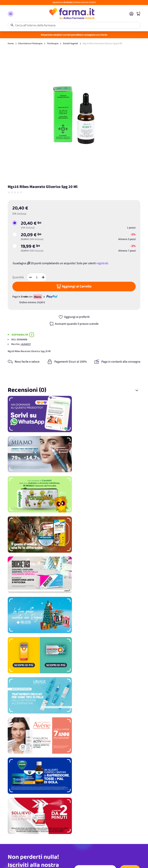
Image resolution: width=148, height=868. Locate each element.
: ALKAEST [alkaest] (26, 344)
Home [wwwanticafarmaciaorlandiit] (11, 44)
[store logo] (71, 14)
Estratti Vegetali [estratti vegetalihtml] (71, 44)
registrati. (103, 263)
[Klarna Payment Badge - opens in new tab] (38, 297)
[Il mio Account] (131, 14)
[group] (15, 192)
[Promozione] (74, 414)
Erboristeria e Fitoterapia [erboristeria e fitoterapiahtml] (30, 44)
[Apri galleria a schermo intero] (74, 115)
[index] (138, 14)
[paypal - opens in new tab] (52, 297)
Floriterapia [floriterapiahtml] (53, 44)
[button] (11, 14)
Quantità (18, 277)
